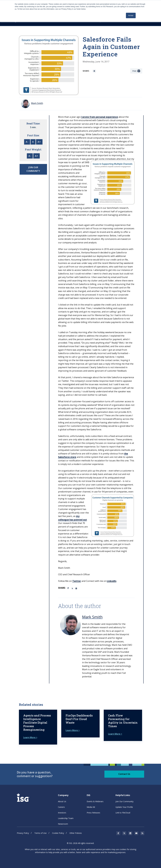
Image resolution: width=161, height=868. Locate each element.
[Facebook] (69, 588)
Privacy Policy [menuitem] (23, 833)
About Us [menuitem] (62, 801)
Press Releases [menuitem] (93, 813)
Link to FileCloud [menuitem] (123, 813)
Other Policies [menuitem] (76, 833)
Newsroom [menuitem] (63, 824)
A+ (39, 142)
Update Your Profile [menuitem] (124, 807)
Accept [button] (131, 15)
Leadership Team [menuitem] (66, 818)
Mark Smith (92, 617)
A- (27, 142)
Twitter (77, 581)
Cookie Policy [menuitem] (58, 833)
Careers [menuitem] (61, 807)
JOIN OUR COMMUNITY (33, 169)
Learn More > (30, 737)
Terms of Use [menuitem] (40, 833)
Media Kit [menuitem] (91, 807)
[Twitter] (72, 588)
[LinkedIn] (76, 588)
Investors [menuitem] (62, 813)
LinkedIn (112, 581)
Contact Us (124, 774)
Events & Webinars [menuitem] (95, 801)
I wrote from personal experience (99, 117)
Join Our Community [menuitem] (124, 801)
